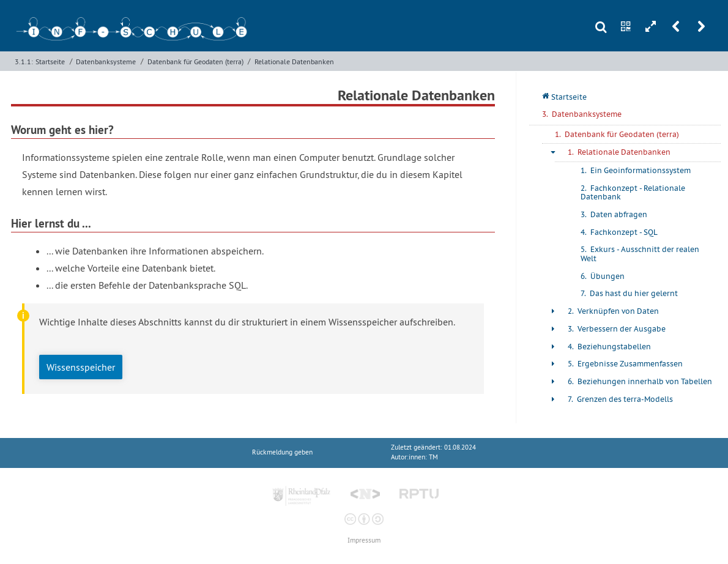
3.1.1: (24, 61)
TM (433, 457)
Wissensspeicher (81, 367)
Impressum (364, 540)
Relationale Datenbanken (294, 61)
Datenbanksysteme (106, 61)
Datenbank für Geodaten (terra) (195, 61)
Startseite (50, 61)
